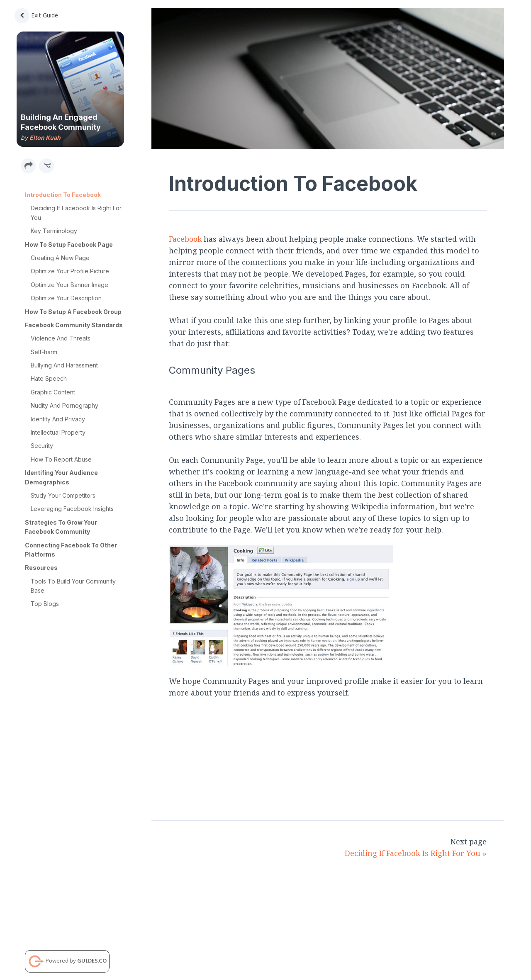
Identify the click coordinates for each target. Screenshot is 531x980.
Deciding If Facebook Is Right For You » (416, 853)
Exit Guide (36, 15)
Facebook (186, 239)
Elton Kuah (45, 137)
